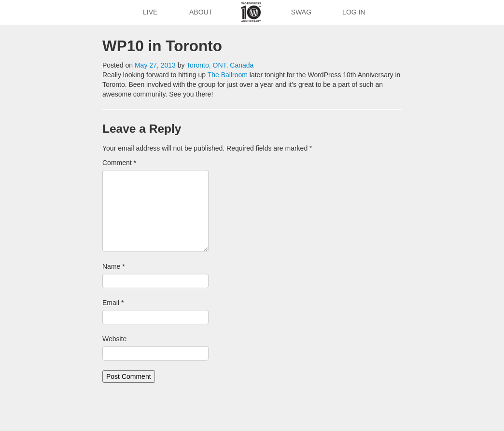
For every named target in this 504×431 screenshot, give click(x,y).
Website (114, 339)
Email (113, 303)
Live (150, 12)
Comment (119, 163)
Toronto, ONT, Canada (220, 65)
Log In (354, 12)
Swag (301, 12)
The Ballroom (228, 75)
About (201, 12)
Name (114, 266)
